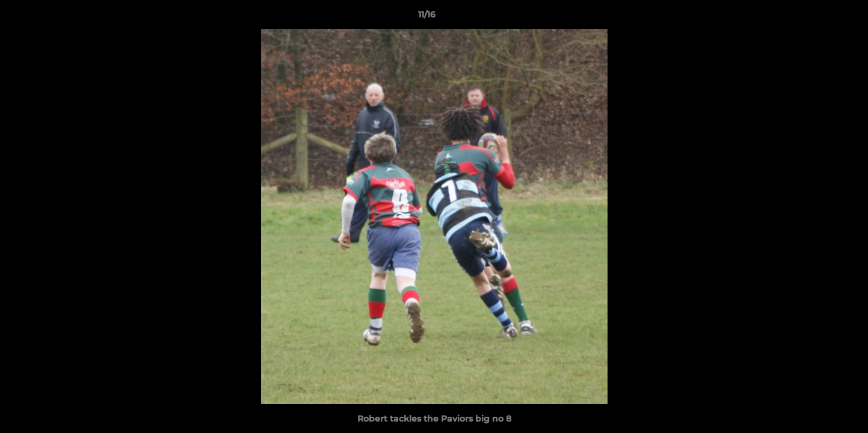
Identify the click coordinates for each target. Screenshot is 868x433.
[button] (817, 17)
